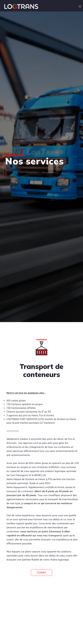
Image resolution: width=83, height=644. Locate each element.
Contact (42, 572)
